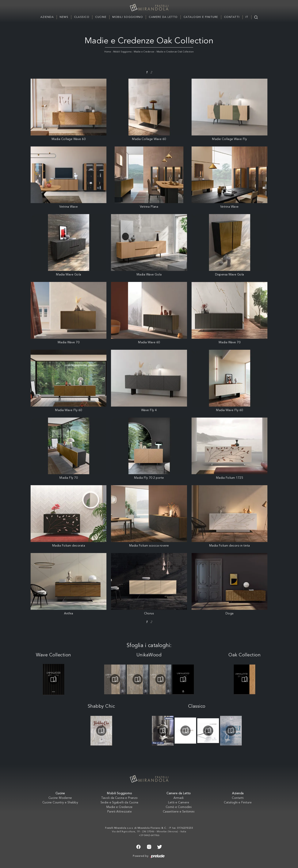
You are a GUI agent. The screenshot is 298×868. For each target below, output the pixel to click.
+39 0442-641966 (149, 835)
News (64, 17)
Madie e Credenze (144, 52)
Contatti (232, 17)
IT (247, 17)
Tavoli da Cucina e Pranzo (119, 798)
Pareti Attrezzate (120, 812)
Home (108, 52)
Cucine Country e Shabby (60, 803)
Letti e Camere (179, 803)
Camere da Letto (163, 17)
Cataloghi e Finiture (201, 17)
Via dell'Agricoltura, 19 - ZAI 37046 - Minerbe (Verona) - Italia (149, 832)
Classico (82, 17)
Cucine (101, 17)
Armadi (179, 798)
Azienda (47, 17)
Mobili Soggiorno (128, 17)
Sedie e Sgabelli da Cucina (119, 803)
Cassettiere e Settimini (179, 812)
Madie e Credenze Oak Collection (175, 52)
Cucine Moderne (60, 798)
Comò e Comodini (179, 807)
